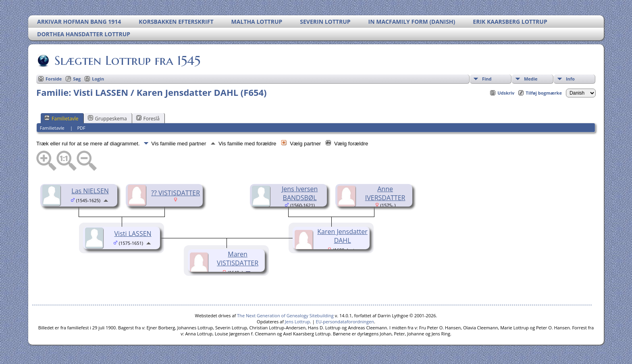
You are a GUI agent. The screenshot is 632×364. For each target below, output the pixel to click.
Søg (77, 79)
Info (570, 79)
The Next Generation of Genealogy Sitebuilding (285, 315)
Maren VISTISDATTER (238, 259)
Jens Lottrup (297, 322)
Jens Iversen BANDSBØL (300, 193)
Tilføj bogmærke (544, 93)
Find (487, 79)
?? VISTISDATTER (176, 193)
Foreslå (148, 118)
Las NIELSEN (90, 191)
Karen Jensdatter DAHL (342, 236)
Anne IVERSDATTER (385, 193)
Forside (54, 79)
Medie (531, 79)
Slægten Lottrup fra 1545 (127, 60)
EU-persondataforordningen (345, 322)
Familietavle (61, 118)
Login (98, 79)
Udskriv (506, 93)
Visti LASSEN (133, 234)
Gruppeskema (107, 118)
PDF (81, 128)
